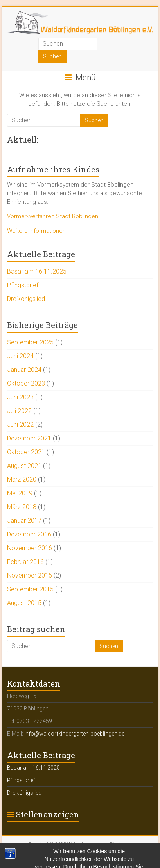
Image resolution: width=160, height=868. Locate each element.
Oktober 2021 (26, 452)
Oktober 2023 (26, 383)
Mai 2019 (20, 493)
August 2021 (24, 466)
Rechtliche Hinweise (69, 854)
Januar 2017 (24, 521)
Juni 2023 (20, 397)
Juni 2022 (20, 425)
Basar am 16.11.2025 (37, 271)
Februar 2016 (25, 562)
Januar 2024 (24, 370)
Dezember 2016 (29, 534)
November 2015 (30, 575)
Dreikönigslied (26, 299)
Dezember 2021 (29, 438)
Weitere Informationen (36, 231)
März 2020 (22, 479)
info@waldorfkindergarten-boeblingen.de (74, 734)
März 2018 (22, 507)
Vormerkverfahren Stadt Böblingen (53, 216)
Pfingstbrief (23, 285)
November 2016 (30, 548)
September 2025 (30, 342)
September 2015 (30, 589)
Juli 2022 (19, 411)
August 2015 (24, 603)
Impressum (32, 854)
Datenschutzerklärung (118, 854)
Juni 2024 (20, 356)
